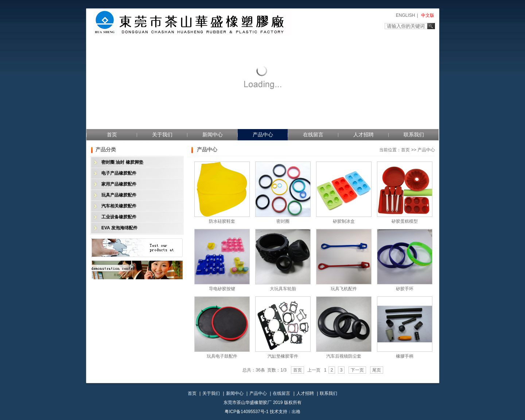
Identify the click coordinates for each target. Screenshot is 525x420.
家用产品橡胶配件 (119, 184)
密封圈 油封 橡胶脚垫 (122, 162)
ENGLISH (406, 15)
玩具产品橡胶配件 (119, 195)
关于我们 (162, 135)
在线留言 (313, 135)
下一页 (357, 370)
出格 (296, 412)
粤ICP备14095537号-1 (246, 412)
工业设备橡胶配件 (119, 217)
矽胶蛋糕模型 (405, 221)
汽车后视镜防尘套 (344, 356)
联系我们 (414, 135)
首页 (112, 135)
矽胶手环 (405, 289)
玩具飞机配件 (344, 289)
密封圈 (283, 221)
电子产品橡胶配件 (119, 173)
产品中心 (263, 135)
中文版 (428, 15)
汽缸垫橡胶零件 (283, 356)
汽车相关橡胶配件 (119, 206)
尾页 (377, 370)
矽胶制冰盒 (344, 221)
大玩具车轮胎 (283, 289)
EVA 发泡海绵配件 (119, 228)
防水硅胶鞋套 (222, 221)
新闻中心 (213, 135)
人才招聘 (363, 135)
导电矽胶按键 (222, 289)
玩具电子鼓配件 (222, 356)
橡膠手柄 (405, 356)
